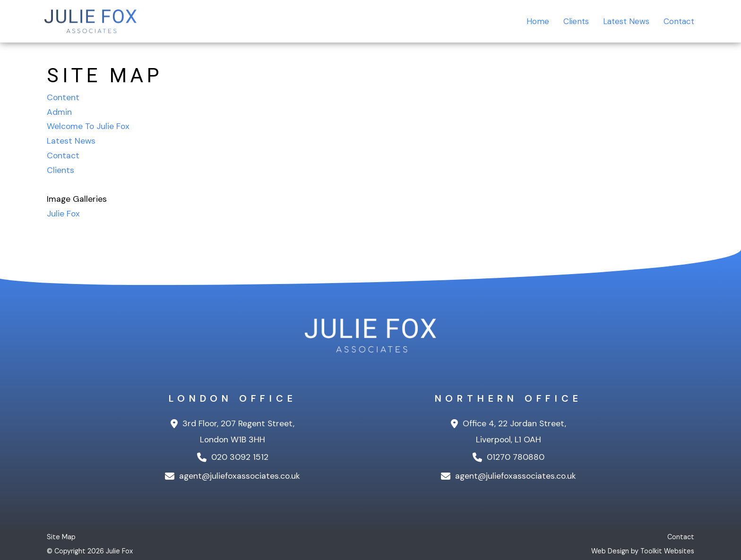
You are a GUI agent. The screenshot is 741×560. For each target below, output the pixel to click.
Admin (59, 112)
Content (63, 97)
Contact (678, 21)
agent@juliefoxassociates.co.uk (233, 476)
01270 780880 (508, 457)
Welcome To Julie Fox (88, 126)
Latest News (623, 21)
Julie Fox (63, 214)
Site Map (61, 537)
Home (532, 21)
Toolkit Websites (667, 551)
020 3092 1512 (233, 457)
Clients (571, 21)
